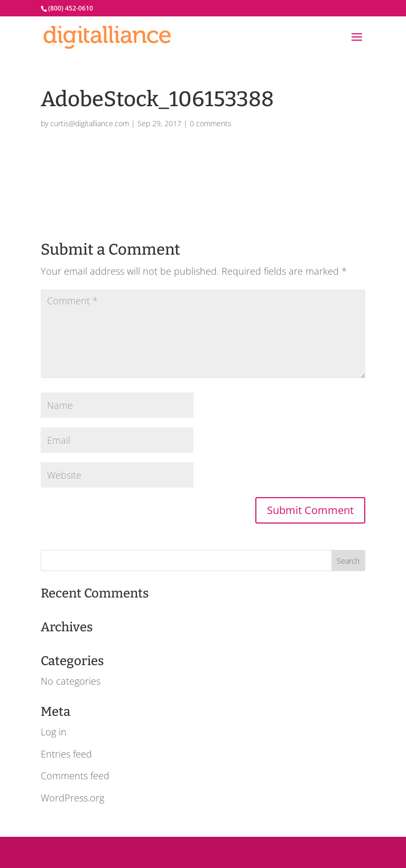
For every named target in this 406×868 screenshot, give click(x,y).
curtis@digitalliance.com (90, 123)
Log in (54, 732)
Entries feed (66, 754)
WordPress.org (72, 798)
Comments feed (75, 776)
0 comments (211, 123)
